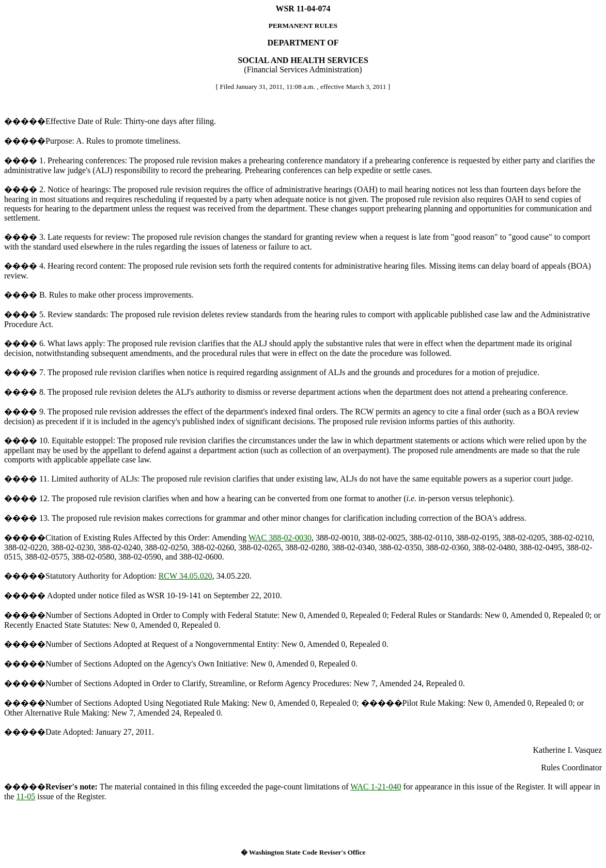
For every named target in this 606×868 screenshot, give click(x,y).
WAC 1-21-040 (376, 787)
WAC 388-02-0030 (280, 538)
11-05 (26, 796)
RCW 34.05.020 (185, 576)
